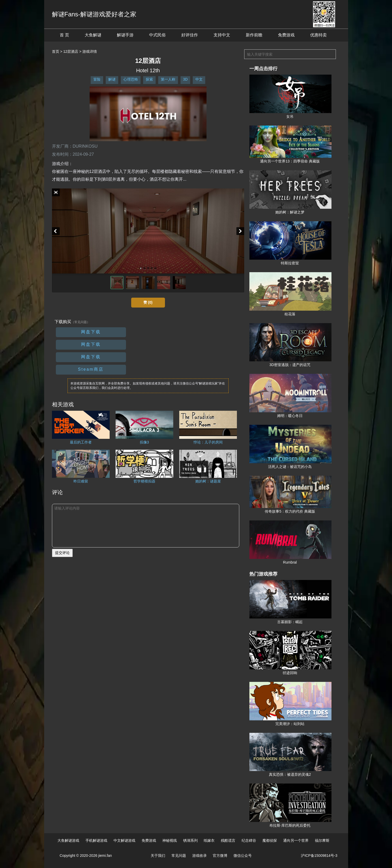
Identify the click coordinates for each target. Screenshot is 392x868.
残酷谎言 (228, 840)
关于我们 (158, 856)
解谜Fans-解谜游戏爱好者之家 (94, 14)
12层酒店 (71, 51)
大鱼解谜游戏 (68, 840)
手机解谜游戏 (96, 840)
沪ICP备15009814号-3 (319, 856)
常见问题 (179, 856)
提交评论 (62, 553)
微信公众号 (243, 856)
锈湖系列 (190, 840)
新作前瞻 (254, 35)
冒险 (97, 79)
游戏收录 (200, 856)
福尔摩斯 (322, 840)
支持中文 (222, 35)
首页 (56, 51)
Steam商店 (91, 369)
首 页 (64, 35)
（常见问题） (81, 322)
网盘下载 (91, 332)
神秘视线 (170, 840)
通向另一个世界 (296, 840)
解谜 (112, 79)
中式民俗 (157, 35)
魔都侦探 (270, 840)
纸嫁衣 (209, 840)
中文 (199, 79)
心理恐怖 (131, 79)
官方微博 (220, 856)
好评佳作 (190, 35)
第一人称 (168, 79)
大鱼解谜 (93, 35)
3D (185, 79)
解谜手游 (125, 35)
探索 (149, 79)
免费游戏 (286, 35)
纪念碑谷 (249, 840)
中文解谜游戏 (124, 840)
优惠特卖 (318, 35)
